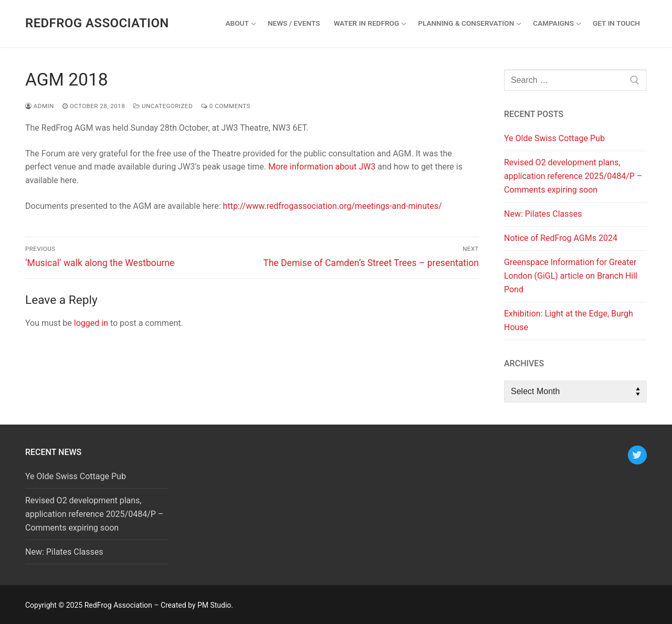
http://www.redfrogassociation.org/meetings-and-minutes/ (333, 206)
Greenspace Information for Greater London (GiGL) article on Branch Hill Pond (571, 276)
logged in (91, 323)
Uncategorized (163, 106)
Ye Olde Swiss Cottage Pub (554, 138)
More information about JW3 (322, 167)
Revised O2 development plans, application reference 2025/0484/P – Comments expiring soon (573, 176)
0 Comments (226, 106)
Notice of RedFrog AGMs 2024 (561, 238)
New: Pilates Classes (543, 214)
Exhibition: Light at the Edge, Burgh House (569, 320)
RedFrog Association (97, 23)
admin (40, 106)
